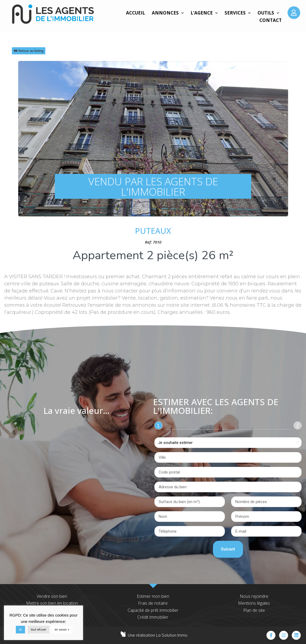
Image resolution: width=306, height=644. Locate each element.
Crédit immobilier (153, 617)
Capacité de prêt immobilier (153, 610)
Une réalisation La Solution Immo (158, 635)
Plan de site (254, 610)
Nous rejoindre (254, 596)
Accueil (135, 13)
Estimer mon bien (153, 596)
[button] (29, 51)
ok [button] (20, 629)
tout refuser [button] (38, 629)
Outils (268, 13)
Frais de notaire (153, 603)
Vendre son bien (52, 596)
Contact (271, 20)
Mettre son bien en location (52, 603)
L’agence (204, 13)
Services (238, 13)
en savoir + (62, 629)
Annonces (168, 13)
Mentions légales (254, 603)
